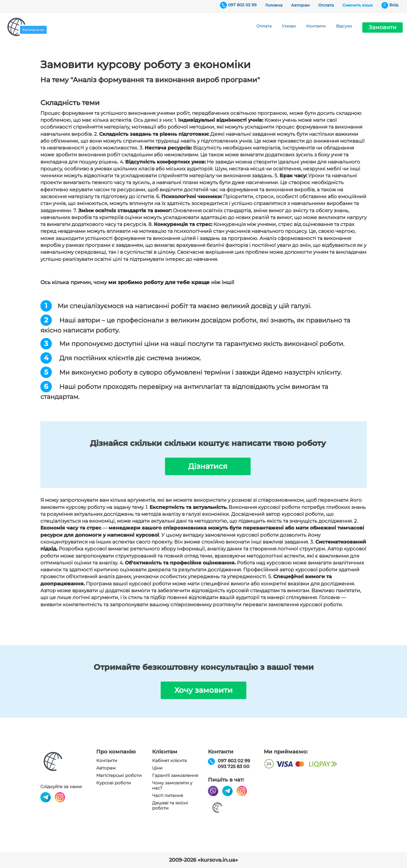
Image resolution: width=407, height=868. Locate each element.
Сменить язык (358, 5)
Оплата (326, 5)
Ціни (157, 768)
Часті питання (168, 796)
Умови (289, 26)
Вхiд (394, 5)
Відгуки (344, 26)
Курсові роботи (114, 783)
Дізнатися (208, 466)
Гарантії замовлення (175, 776)
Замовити (383, 27)
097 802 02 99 (242, 5)
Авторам (300, 5)
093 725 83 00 (234, 766)
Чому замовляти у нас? (172, 786)
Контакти (316, 26)
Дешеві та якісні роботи (170, 806)
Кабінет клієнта (169, 761)
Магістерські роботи (119, 776)
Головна (274, 5)
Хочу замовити (203, 690)
